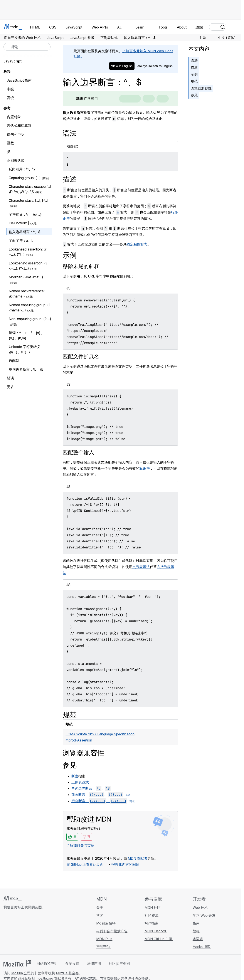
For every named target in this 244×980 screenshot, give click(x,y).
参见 (194, 95)
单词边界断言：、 (91, 788)
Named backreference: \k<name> (27, 294)
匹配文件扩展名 (81, 356)
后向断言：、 (99, 801)
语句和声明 (16, 134)
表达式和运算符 (19, 126)
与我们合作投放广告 (112, 931)
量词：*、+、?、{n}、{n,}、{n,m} (26, 335)
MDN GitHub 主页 (159, 939)
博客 (100, 915)
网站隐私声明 (47, 963)
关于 (100, 908)
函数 (10, 143)
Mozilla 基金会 (67, 973)
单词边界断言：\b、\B (26, 369)
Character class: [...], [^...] (29, 200)
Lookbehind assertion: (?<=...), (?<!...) (28, 266)
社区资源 (151, 915)
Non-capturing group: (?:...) (30, 319)
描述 (194, 67)
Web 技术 (200, 908)
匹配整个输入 (78, 452)
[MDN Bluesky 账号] (14, 933)
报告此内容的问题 (125, 864)
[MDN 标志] (13, 898)
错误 (10, 378)
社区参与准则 (119, 963)
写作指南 (151, 923)
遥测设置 (72, 963)
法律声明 (94, 963)
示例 (194, 74)
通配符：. (16, 361)
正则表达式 (80, 782)
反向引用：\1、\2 (22, 169)
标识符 (145, 468)
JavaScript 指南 (19, 80)
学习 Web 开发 (204, 915)
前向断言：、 (97, 795)
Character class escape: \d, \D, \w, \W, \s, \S (30, 189)
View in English (122, 66)
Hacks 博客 (202, 947)
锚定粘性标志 (137, 244)
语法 (194, 60)
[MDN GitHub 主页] (6, 933)
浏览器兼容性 (201, 88)
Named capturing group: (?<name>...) (29, 308)
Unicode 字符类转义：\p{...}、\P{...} (26, 349)
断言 (75, 776)
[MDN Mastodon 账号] (30, 933)
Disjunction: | (19, 223)
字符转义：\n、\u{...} (25, 214)
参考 (7, 108)
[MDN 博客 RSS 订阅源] (37, 933)
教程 (196, 931)
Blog (199, 27)
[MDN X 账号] (22, 933)
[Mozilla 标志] (17, 963)
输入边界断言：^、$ (25, 232)
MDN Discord (156, 931)
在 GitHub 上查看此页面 (85, 864)
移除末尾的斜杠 (81, 266)
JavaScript (13, 61)
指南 (196, 923)
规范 (194, 81)
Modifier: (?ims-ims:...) (26, 277)
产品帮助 (104, 947)
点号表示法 (141, 567)
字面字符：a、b (21, 240)
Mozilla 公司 (21, 973)
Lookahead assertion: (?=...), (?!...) (28, 252)
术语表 (198, 939)
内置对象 (14, 117)
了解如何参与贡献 (80, 845)
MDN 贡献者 (138, 858)
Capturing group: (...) (25, 178)
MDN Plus (104, 939)
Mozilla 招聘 (106, 923)
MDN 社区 (153, 908)
